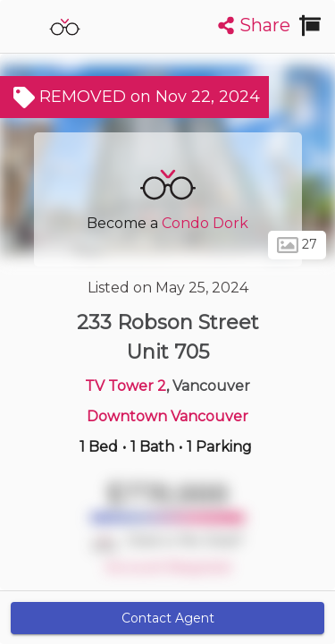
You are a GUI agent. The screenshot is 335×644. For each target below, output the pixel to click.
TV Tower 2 (126, 386)
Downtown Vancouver (167, 416)
